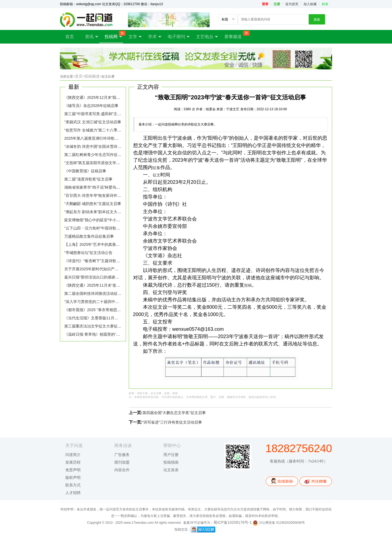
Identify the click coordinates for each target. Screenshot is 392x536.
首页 (70, 37)
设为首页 (292, 4)
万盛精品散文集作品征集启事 (89, 236)
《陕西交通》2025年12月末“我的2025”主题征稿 (105, 97)
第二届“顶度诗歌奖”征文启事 (88, 179)
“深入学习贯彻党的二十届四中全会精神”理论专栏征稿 (109, 302)
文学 (135, 37)
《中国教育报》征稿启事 (85, 171)
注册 (277, 4)
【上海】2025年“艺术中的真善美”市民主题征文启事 (108, 244)
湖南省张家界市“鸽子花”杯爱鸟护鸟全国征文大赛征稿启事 (113, 187)
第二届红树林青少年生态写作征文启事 (97, 155)
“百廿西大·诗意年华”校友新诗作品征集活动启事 (104, 195)
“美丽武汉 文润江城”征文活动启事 (93, 122)
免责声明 (73, 470)
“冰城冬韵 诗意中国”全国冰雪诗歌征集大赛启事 (104, 146)
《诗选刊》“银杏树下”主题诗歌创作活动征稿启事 (105, 261)
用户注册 (171, 455)
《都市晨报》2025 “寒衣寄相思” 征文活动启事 (103, 310)
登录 (265, 4)
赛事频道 (236, 35)
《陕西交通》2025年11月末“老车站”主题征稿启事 (106, 285)
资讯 (92, 37)
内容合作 (122, 470)
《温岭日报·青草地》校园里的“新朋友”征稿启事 (104, 334)
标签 (325, 4)
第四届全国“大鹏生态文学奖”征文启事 (174, 413)
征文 (157, 175)
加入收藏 (310, 4)
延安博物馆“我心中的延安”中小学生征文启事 (102, 220)
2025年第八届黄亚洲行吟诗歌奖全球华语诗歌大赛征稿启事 (114, 138)
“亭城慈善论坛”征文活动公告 (88, 253)
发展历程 (73, 462)
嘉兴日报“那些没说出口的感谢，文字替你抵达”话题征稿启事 (115, 277)
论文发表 (171, 470)
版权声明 (73, 477)
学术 (155, 37)
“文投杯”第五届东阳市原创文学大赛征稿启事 (102, 163)
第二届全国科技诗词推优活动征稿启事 (97, 293)
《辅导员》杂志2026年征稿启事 (91, 106)
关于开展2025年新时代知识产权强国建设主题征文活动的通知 (116, 269)
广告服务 (122, 455)
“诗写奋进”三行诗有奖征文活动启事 (172, 422)
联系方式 (73, 485)
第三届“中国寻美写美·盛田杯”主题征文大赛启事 (104, 114)
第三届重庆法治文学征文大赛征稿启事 (97, 326)
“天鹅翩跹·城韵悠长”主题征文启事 (93, 204)
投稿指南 (171, 462)
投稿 (248, 285)
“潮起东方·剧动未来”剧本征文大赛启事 (97, 212)
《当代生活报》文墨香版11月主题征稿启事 (101, 318)
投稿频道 (93, 76)
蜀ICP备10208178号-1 (232, 522)
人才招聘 (73, 493)
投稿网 (114, 35)
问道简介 (73, 455)
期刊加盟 (122, 462)
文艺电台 (207, 37)
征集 (157, 168)
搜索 (317, 20)
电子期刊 (179, 37)
